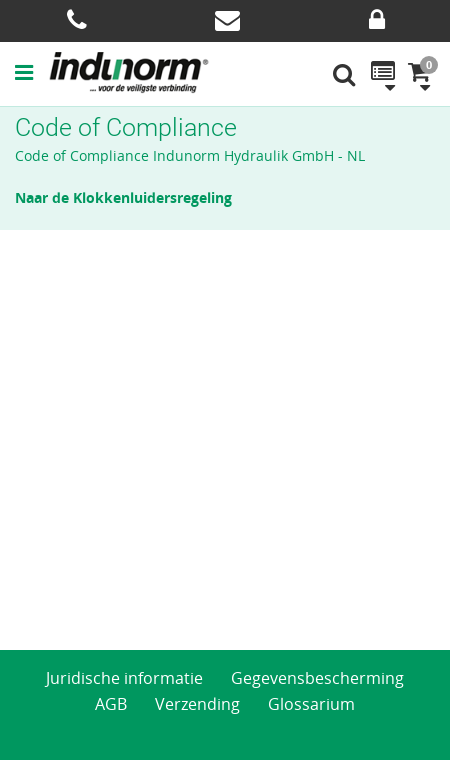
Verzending (197, 704)
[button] (31, 72)
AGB (111, 704)
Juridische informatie (124, 678)
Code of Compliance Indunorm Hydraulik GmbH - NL (190, 155)
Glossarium (311, 704)
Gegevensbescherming (317, 678)
